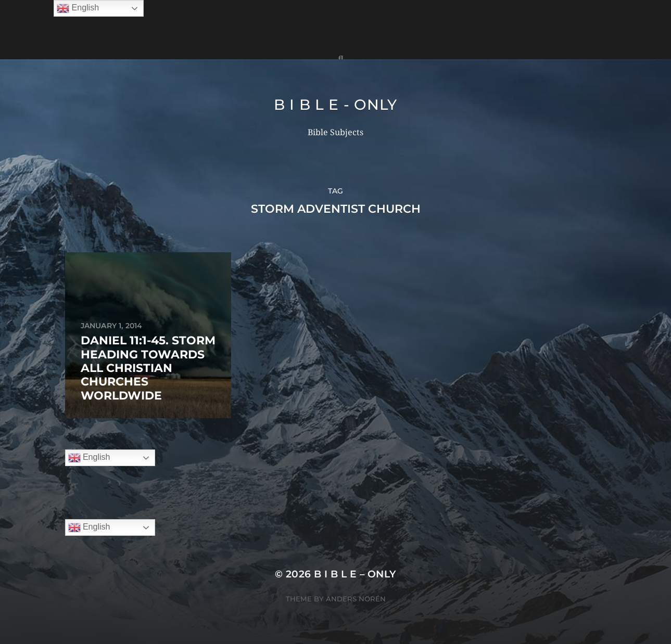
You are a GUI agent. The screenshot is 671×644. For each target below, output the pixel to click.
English (89, 458)
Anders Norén (356, 599)
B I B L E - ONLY (335, 105)
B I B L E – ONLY (355, 574)
